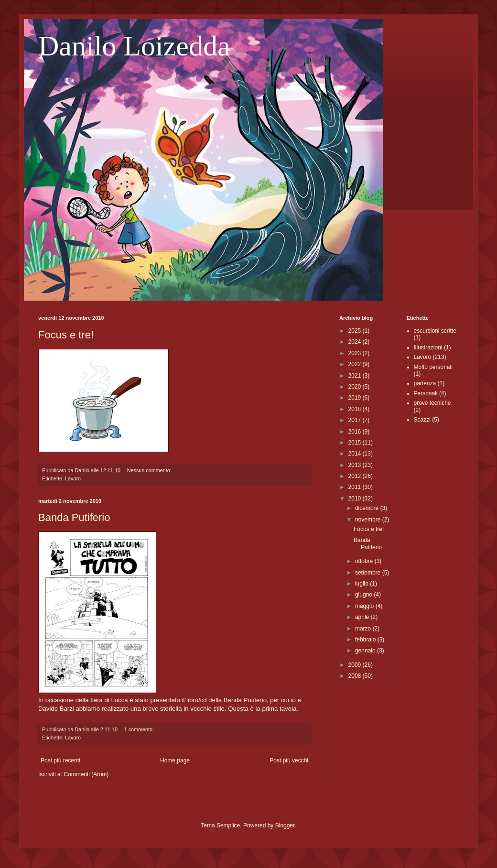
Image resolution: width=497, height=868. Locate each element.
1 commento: (140, 729)
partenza (425, 383)
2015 (356, 443)
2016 (356, 432)
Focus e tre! (66, 335)
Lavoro (73, 478)
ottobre (365, 561)
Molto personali (433, 367)
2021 (356, 376)
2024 (356, 342)
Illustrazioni (428, 347)
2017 (356, 420)
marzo (364, 629)
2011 (356, 487)
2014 (356, 454)
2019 (356, 398)
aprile (363, 617)
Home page (175, 760)
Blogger (285, 825)
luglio (362, 584)
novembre (369, 520)
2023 (356, 353)
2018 (356, 409)
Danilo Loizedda (134, 46)
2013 (356, 465)
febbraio (366, 640)
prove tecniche (432, 403)
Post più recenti (60, 760)
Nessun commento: (150, 470)
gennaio (366, 651)
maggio (365, 606)
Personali (426, 393)
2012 (356, 476)
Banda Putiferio (74, 517)
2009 (356, 665)
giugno (364, 595)
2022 (356, 364)
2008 (356, 676)
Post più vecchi (289, 760)
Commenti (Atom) (86, 774)
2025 (356, 331)
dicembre (368, 508)
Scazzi (422, 420)
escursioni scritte (435, 331)
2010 (356, 499)
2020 (356, 387)
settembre (369, 573)
